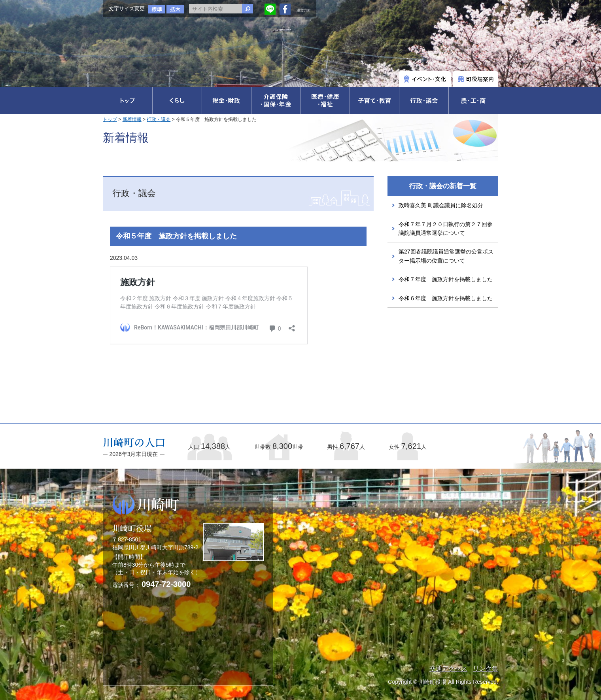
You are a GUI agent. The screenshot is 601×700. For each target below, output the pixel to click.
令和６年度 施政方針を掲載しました (446, 298)
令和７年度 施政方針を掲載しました (446, 279)
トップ (110, 119)
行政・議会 (159, 119)
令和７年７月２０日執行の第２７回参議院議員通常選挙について (446, 229)
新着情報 (132, 119)
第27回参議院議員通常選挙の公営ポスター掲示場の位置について (446, 256)
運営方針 (304, 10)
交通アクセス (448, 669)
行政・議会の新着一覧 (443, 186)
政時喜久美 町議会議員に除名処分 (441, 205)
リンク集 (486, 669)
